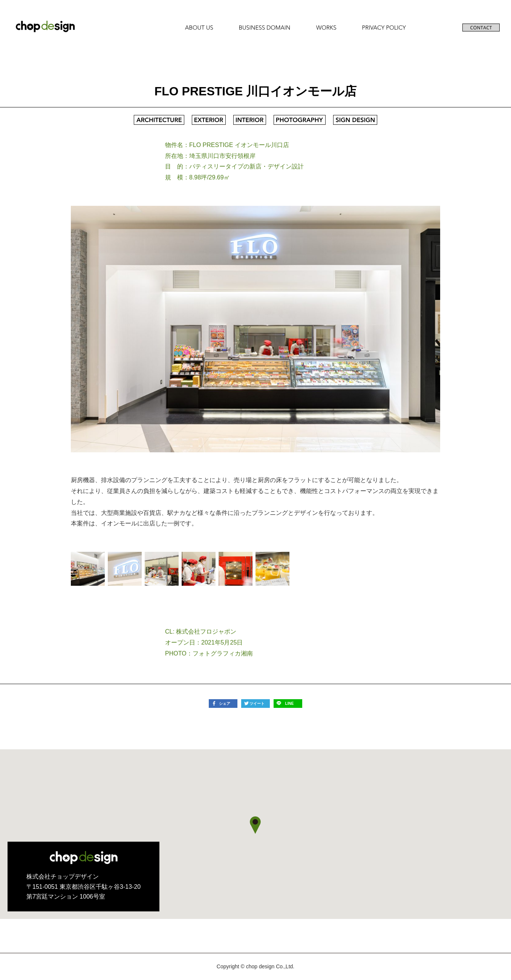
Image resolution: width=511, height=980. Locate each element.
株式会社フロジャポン (206, 632)
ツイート (257, 704)
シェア (225, 704)
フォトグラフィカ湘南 (223, 653)
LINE (290, 704)
